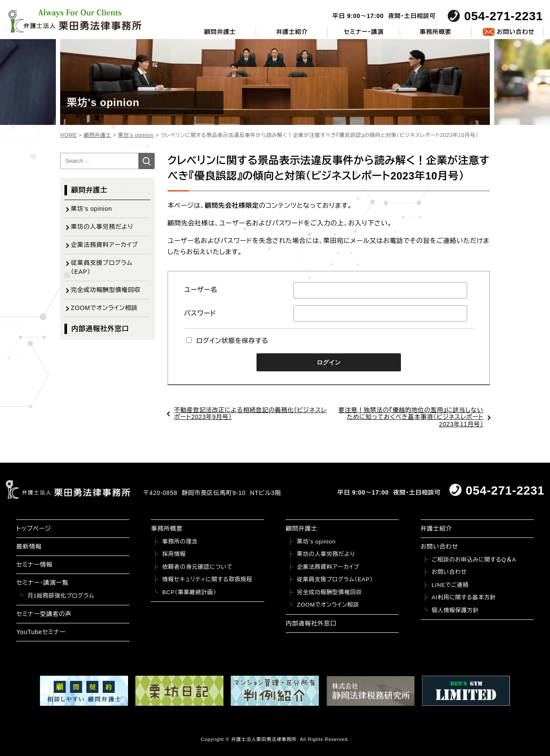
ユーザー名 (201, 290)
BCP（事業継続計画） (189, 592)
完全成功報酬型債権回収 (106, 290)
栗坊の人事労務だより (102, 227)
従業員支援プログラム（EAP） (102, 267)
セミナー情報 (34, 565)
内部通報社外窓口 (100, 329)
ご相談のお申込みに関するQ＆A (474, 560)
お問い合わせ (516, 32)
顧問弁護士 (220, 32)
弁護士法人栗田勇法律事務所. (265, 739)
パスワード (200, 313)
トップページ (34, 528)
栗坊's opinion (92, 209)
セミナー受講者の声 (44, 614)
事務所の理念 (180, 542)
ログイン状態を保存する (227, 341)
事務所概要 (436, 32)
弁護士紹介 (292, 32)
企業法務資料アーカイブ (104, 245)
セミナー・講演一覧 (43, 583)
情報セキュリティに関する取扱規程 (207, 579)
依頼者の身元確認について (197, 567)
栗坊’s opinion (316, 542)
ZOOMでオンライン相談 (104, 308)
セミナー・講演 (364, 32)
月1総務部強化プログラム (61, 596)
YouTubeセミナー (41, 632)
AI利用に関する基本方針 (464, 597)
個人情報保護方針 (455, 610)
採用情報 (174, 554)
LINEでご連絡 (450, 585)
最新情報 (29, 547)
